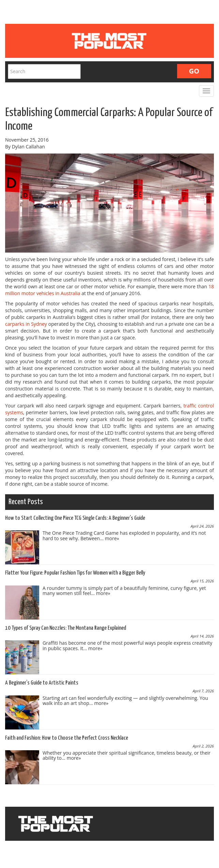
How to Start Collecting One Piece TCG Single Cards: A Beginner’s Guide (75, 518)
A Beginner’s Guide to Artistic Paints (42, 683)
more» (112, 538)
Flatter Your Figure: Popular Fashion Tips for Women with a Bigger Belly (75, 573)
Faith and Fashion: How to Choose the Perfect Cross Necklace (67, 738)
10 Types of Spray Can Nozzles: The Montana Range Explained (66, 628)
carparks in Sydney (26, 324)
